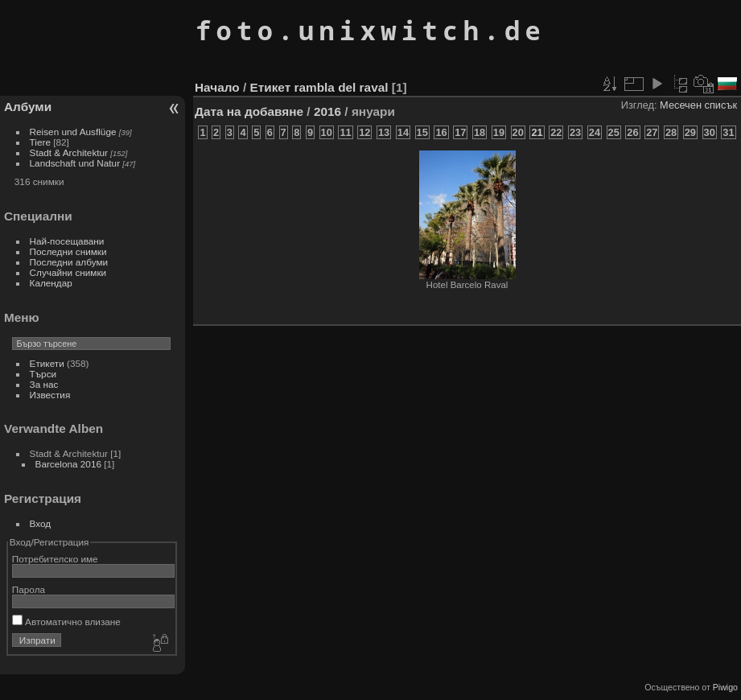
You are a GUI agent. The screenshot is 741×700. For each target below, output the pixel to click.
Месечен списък (698, 105)
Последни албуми (69, 262)
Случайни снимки (68, 272)
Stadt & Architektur (69, 152)
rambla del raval (342, 87)
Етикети (47, 363)
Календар (51, 283)
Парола (29, 589)
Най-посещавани (67, 241)
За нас (44, 384)
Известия (50, 395)
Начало (217, 87)
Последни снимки (68, 251)
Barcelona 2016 (68, 464)
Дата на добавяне (249, 111)
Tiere (40, 142)
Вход (41, 523)
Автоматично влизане (66, 622)
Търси (43, 374)
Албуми (28, 107)
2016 (327, 111)
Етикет (270, 87)
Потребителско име (55, 559)
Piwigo (725, 687)
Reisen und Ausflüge (73, 132)
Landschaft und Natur (75, 163)
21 (537, 132)
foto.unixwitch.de (370, 30)
